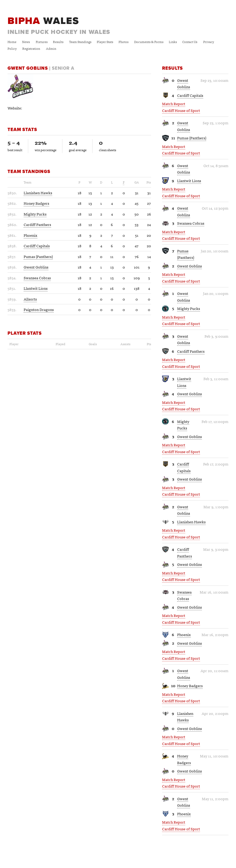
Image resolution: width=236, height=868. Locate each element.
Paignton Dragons (39, 309)
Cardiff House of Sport (181, 110)
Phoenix (184, 634)
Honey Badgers (190, 686)
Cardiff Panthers (191, 351)
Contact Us (190, 42)
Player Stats (105, 42)
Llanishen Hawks (191, 522)
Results (58, 42)
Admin (51, 48)
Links (173, 42)
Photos (124, 42)
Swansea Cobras (191, 223)
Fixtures (42, 42)
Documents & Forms (149, 42)
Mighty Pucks (189, 308)
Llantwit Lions (189, 181)
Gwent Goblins (184, 84)
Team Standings (80, 42)
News (26, 42)
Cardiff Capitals (190, 95)
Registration (31, 48)
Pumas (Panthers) (192, 138)
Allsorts (30, 299)
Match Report (174, 104)
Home (12, 42)
